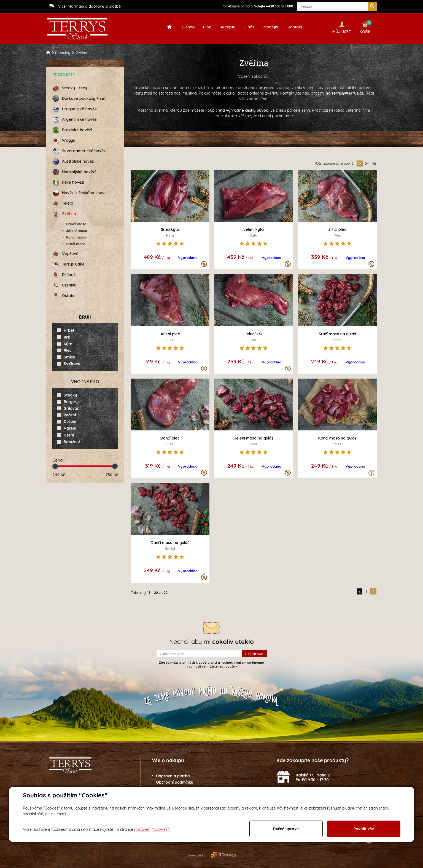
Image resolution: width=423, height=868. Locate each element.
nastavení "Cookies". (152, 829)
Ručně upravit (286, 829)
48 (374, 162)
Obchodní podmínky (175, 780)
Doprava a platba (173, 774)
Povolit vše (364, 829)
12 (359, 162)
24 (367, 162)
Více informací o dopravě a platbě (89, 6)
